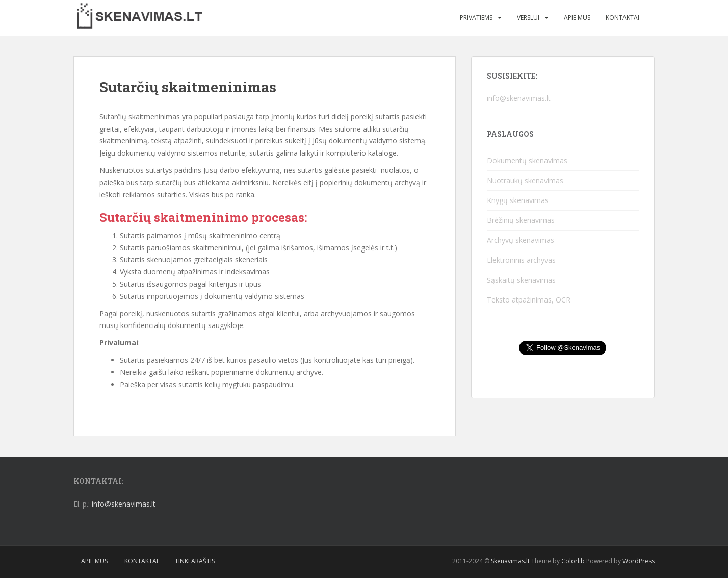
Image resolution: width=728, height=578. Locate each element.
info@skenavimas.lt (519, 98)
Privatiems (476, 18)
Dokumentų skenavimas (527, 160)
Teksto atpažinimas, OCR (529, 300)
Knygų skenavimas (518, 200)
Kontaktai (622, 18)
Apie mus (577, 18)
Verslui (528, 18)
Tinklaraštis (195, 561)
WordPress (639, 561)
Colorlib (573, 561)
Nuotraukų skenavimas (525, 180)
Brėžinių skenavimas (521, 220)
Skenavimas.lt (510, 561)
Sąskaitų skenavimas (521, 280)
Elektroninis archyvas (521, 260)
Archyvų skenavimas (521, 240)
